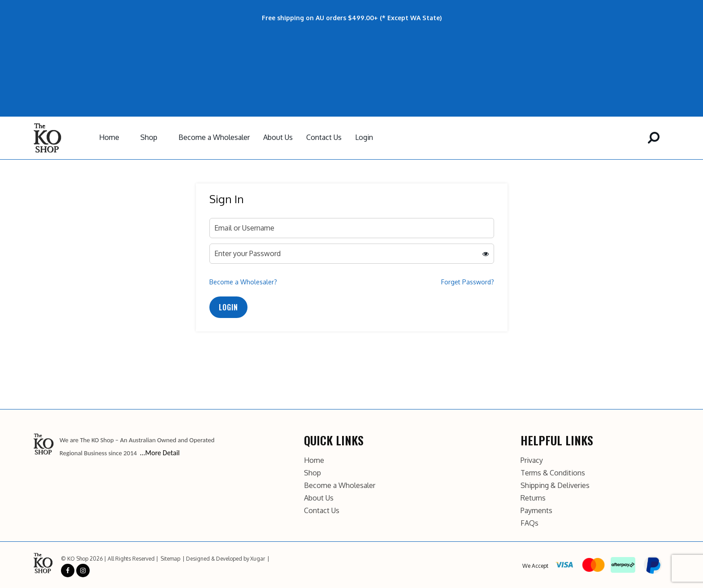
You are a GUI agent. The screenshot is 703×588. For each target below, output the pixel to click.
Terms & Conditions (553, 473)
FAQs (529, 523)
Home (109, 137)
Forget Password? (468, 282)
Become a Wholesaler (214, 137)
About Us (278, 137)
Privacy (532, 460)
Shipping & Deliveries (555, 485)
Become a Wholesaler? (243, 282)
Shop (149, 137)
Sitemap (170, 559)
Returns (533, 498)
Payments (536, 510)
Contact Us (324, 137)
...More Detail (160, 453)
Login (364, 137)
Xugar (258, 559)
